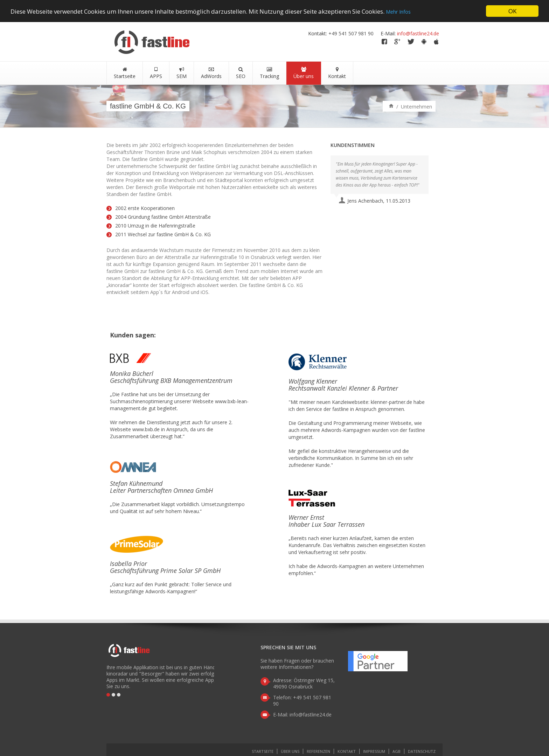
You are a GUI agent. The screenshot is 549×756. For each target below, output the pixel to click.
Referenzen (318, 751)
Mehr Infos (398, 12)
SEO (241, 73)
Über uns (304, 73)
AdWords (211, 73)
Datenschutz (422, 751)
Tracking (269, 73)
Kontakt (337, 73)
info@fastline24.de (418, 33)
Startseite (125, 73)
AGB (397, 751)
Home (391, 106)
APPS (156, 73)
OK (512, 11)
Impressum (374, 751)
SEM (182, 73)
